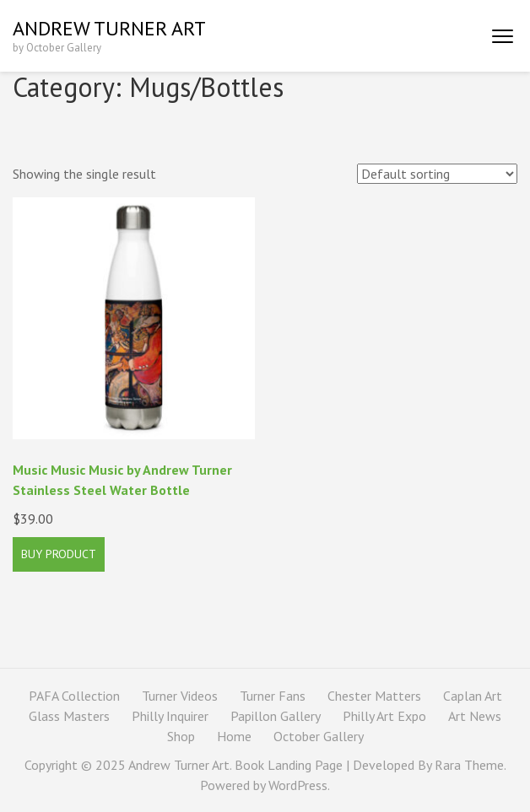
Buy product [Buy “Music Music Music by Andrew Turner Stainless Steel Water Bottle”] (59, 554)
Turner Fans (273, 696)
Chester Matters (374, 696)
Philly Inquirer (170, 716)
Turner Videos (180, 696)
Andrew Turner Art (109, 28)
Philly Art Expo (384, 716)
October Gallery (319, 736)
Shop (181, 736)
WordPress (298, 785)
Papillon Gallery (276, 716)
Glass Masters (69, 716)
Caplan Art (473, 696)
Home (234, 736)
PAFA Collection (74, 696)
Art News (475, 716)
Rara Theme (469, 765)
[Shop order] (437, 174)
